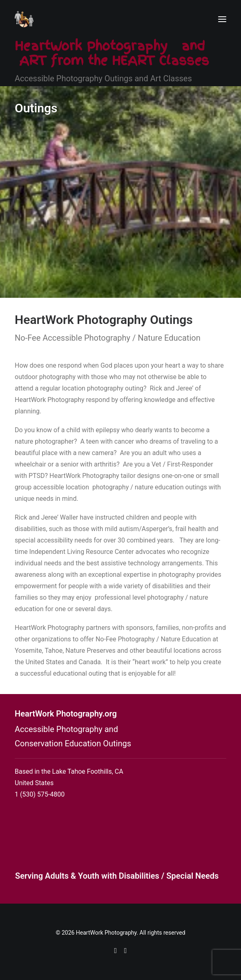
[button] (222, 19)
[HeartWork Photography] (24, 19)
